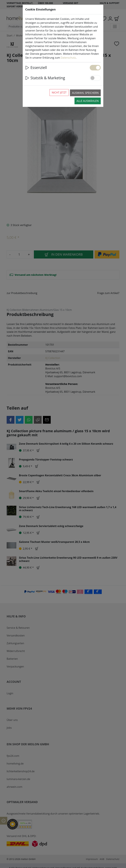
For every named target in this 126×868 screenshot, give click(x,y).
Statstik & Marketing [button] (45, 78)
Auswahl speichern (85, 93)
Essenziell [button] (36, 68)
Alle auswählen (88, 101)
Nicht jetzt (59, 93)
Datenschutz (68, 58)
